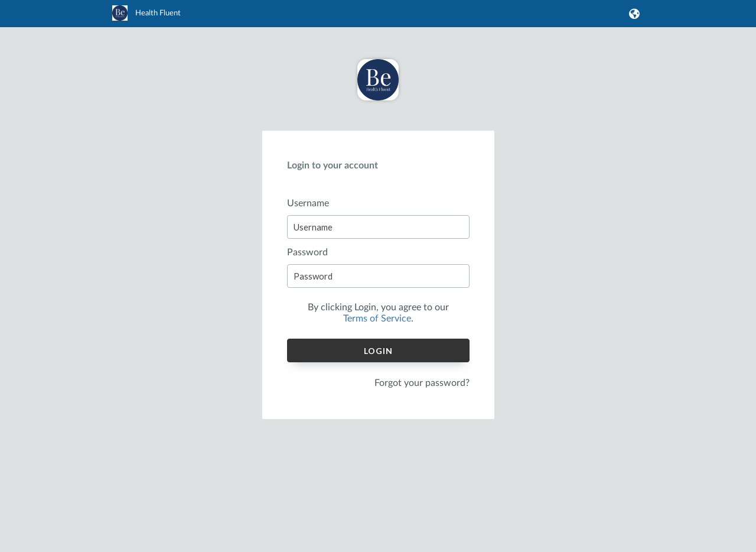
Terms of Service (377, 319)
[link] (146, 18)
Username (308, 203)
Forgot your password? (422, 383)
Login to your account (333, 165)
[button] (632, 14)
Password (307, 252)
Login (378, 351)
